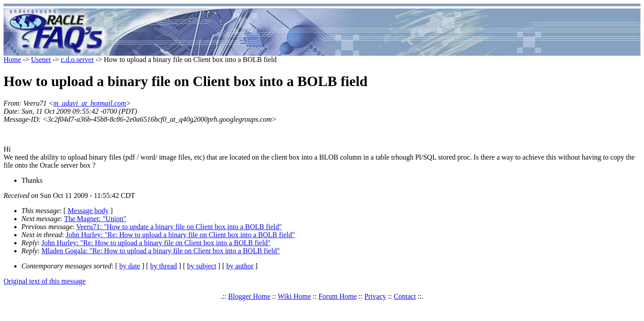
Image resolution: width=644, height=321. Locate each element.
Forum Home (338, 296)
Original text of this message (45, 281)
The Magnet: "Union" (95, 219)
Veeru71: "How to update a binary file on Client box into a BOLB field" (179, 227)
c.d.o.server (77, 60)
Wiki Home (294, 296)
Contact (405, 296)
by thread (164, 266)
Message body (88, 211)
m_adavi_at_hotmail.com (90, 103)
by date (130, 266)
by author (240, 266)
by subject (202, 266)
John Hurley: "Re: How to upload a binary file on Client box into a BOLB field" (180, 235)
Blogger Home (250, 296)
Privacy (375, 296)
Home (12, 60)
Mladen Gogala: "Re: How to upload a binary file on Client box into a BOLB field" (161, 251)
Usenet (41, 60)
